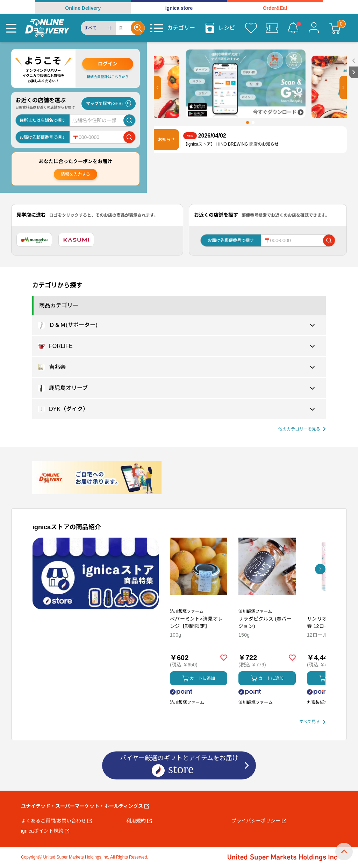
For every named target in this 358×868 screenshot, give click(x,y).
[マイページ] (314, 28)
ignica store (179, 8)
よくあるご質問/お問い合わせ (56, 821)
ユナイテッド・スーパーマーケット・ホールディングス (85, 806)
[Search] (123, 28)
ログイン (108, 64)
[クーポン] (272, 28)
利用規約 (139, 821)
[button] (157, 87)
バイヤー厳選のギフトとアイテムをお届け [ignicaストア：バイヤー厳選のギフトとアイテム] (179, 766)
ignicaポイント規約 (45, 831)
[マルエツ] (34, 240)
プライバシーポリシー (259, 821)
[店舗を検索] (129, 120)
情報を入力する (76, 174)
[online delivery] (47, 28)
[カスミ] (76, 240)
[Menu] (11, 28)
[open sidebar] (354, 61)
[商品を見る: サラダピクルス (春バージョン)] (267, 603)
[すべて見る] (312, 722)
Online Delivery (83, 8)
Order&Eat (275, 8)
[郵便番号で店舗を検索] (129, 137)
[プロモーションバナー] (96, 573)
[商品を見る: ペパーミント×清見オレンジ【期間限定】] (199, 603)
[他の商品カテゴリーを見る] (302, 429)
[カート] (335, 28)
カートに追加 (199, 678)
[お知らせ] (293, 28)
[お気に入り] (251, 28)
